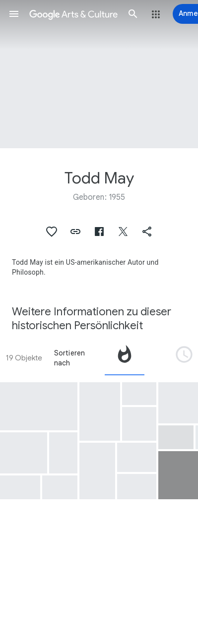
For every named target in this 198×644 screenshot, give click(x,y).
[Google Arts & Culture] (73, 14)
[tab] (125, 358)
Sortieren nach (70, 358)
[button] (14, 14)
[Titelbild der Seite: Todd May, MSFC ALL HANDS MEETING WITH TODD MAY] (99, 74)
